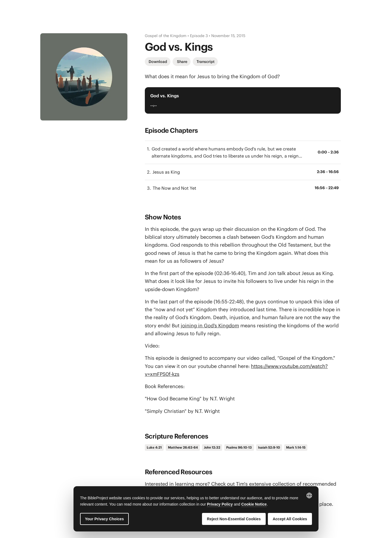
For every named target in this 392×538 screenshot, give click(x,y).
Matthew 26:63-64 (183, 447)
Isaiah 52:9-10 (269, 447)
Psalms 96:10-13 (239, 447)
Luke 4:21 (154, 447)
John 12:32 (212, 447)
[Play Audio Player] (330, 100)
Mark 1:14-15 (296, 447)
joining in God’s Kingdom (210, 326)
